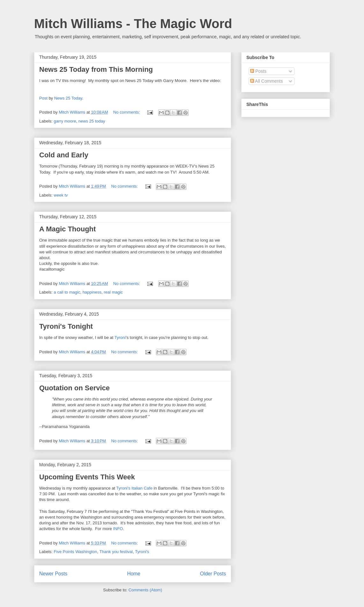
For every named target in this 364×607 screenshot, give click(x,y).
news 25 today (92, 121)
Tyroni (120, 337)
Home (134, 574)
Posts (258, 71)
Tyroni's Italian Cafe (135, 488)
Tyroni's (142, 552)
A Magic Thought (68, 229)
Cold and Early (64, 155)
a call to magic (67, 292)
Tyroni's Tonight (66, 326)
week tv (61, 195)
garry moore (65, 121)
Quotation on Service (74, 388)
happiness (92, 292)
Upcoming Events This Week (87, 477)
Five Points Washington (76, 552)
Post (43, 98)
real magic (113, 292)
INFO (118, 529)
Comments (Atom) (145, 590)
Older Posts (213, 574)
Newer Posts (53, 574)
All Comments (266, 81)
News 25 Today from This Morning (96, 69)
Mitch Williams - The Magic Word (133, 24)
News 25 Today (68, 98)
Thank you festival (116, 552)
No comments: (127, 112)
